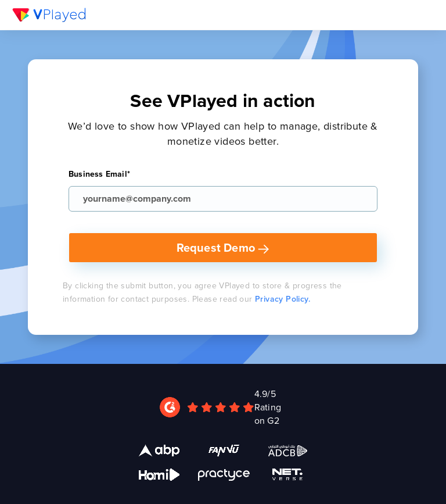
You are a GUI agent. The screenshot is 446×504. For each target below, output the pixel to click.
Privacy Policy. (283, 299)
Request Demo (223, 247)
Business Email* (99, 174)
